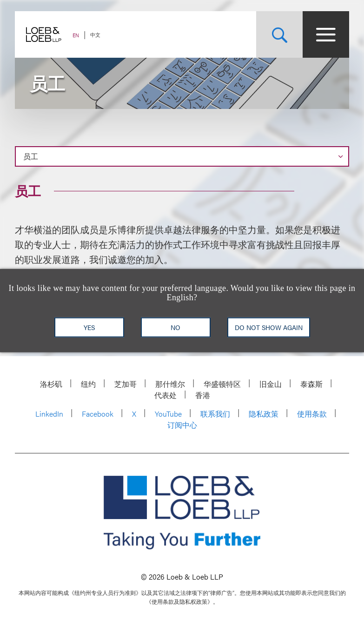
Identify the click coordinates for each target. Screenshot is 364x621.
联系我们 (215, 414)
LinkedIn (49, 414)
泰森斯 (311, 384)
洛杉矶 (51, 384)
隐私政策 (264, 414)
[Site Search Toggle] (279, 34)
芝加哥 (126, 384)
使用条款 (312, 414)
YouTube (168, 414)
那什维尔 (170, 384)
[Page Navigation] (182, 156)
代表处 (165, 395)
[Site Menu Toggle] (326, 34)
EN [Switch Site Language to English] (76, 35)
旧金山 (271, 384)
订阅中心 (182, 425)
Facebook (98, 414)
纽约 (88, 384)
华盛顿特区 (222, 384)
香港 (203, 395)
